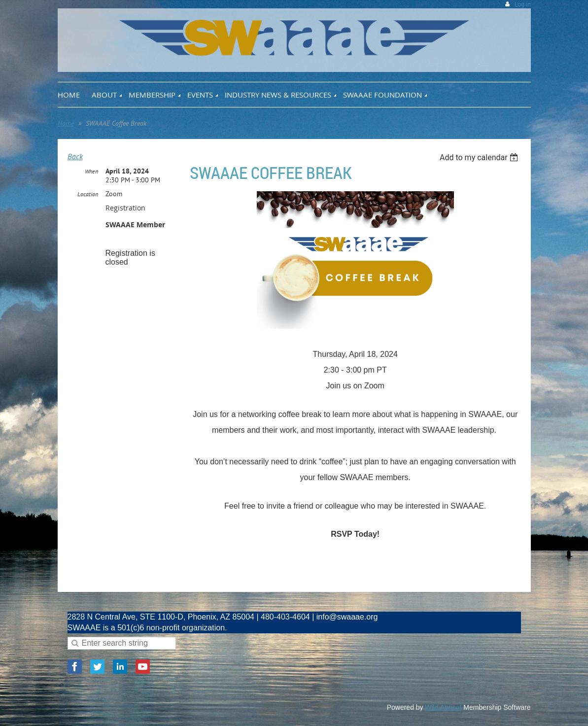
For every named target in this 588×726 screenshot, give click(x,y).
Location (88, 194)
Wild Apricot (444, 707)
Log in (523, 4)
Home (66, 123)
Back (75, 156)
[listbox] (480, 157)
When (91, 171)
